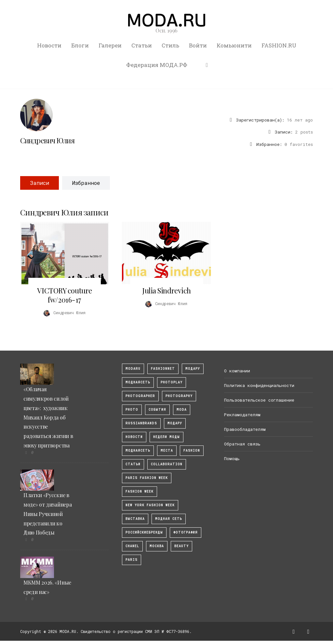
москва (157, 546)
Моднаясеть (138, 451)
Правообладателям (245, 429)
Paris (132, 560)
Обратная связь (242, 444)
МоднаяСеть (138, 382)
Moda (182, 410)
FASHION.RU (279, 45)
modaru (133, 369)
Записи (40, 183)
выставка (135, 519)
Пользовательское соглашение (259, 400)
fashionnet (163, 369)
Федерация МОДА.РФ (157, 65)
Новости (49, 45)
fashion (192, 451)
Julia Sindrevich (166, 290)
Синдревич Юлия (47, 140)
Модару (175, 423)
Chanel (132, 546)
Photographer (140, 396)
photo (132, 410)
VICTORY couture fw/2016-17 (64, 295)
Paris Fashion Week (147, 478)
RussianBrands (141, 423)
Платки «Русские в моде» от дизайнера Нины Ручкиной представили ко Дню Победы (47, 514)
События (157, 410)
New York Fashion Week (150, 505)
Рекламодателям (242, 415)
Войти (198, 45)
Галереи (110, 45)
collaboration (167, 464)
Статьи (142, 45)
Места (167, 451)
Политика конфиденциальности (259, 385)
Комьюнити (234, 45)
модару (193, 369)
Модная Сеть (169, 519)
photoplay (172, 382)
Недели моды (166, 437)
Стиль (170, 45)
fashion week (140, 491)
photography (179, 396)
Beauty (181, 546)
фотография (186, 532)
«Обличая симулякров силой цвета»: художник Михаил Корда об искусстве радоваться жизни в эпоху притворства (48, 417)
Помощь (232, 458)
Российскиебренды (144, 532)
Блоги (80, 45)
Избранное (86, 183)
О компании (237, 371)
